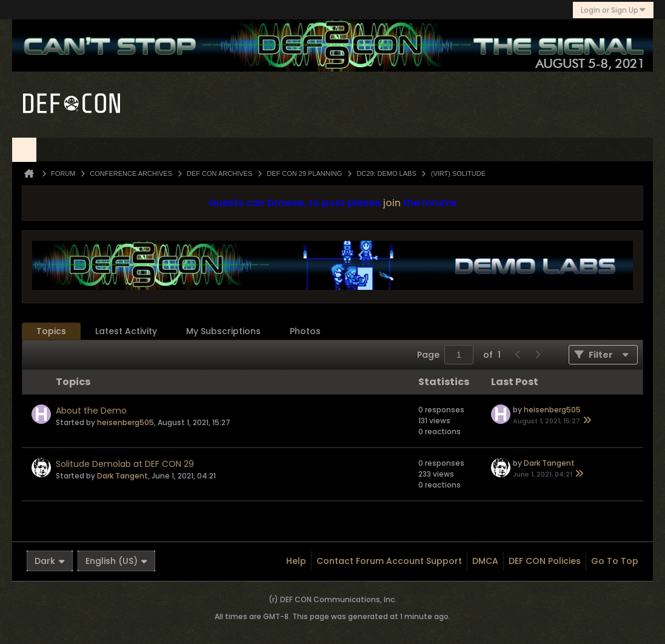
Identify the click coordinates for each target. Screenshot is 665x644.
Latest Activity (126, 331)
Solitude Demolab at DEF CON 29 (125, 464)
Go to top (615, 561)
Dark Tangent (122, 476)
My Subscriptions (223, 331)
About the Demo (91, 411)
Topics (51, 331)
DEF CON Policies (545, 561)
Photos (305, 331)
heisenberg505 (125, 422)
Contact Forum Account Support (389, 561)
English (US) (116, 561)
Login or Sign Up (613, 10)
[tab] (51, 331)
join (392, 203)
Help (296, 561)
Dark (50, 561)
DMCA (485, 561)
